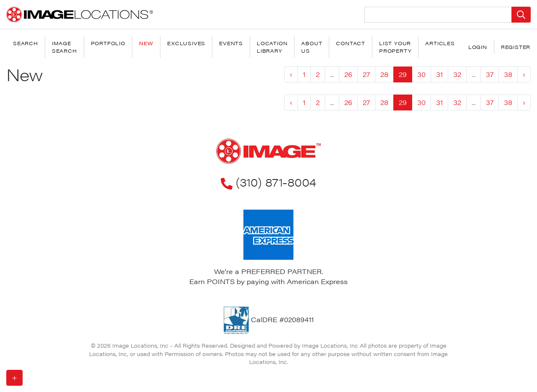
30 (421, 74)
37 (490, 74)
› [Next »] (524, 74)
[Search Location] (438, 15)
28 (384, 74)
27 (366, 74)
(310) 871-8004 (268, 182)
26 (348, 74)
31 (439, 74)
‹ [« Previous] (291, 74)
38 (508, 74)
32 (457, 74)
